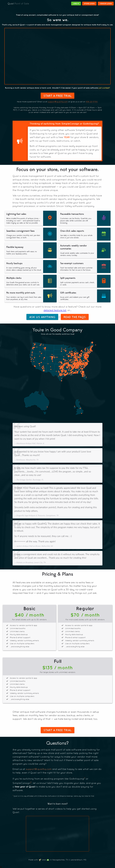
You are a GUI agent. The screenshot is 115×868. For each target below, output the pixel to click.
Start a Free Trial (57, 96)
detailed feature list (55, 310)
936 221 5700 (92, 102)
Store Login (92, 3)
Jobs (79, 3)
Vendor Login (107, 3)
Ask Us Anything (43, 317)
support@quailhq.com (58, 102)
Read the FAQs (73, 317)
